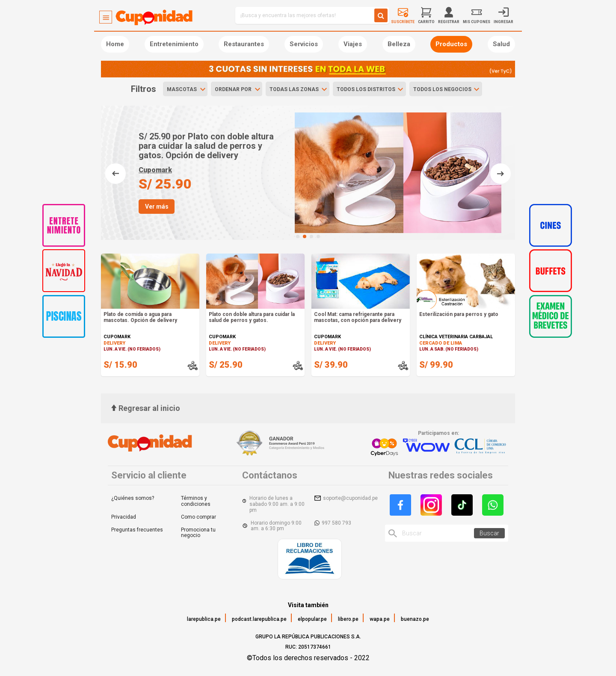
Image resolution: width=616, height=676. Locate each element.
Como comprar (198, 517)
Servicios (304, 44)
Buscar (489, 533)
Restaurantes (244, 44)
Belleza (399, 44)
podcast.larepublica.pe (259, 619)
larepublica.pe (204, 619)
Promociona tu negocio (198, 533)
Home (115, 44)
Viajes (353, 44)
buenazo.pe (415, 619)
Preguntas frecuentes (137, 530)
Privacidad (124, 517)
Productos (451, 44)
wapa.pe (380, 619)
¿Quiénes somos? (133, 498)
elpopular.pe (312, 619)
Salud (501, 44)
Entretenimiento (174, 44)
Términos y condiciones (196, 501)
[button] (298, 236)
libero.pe (348, 619)
